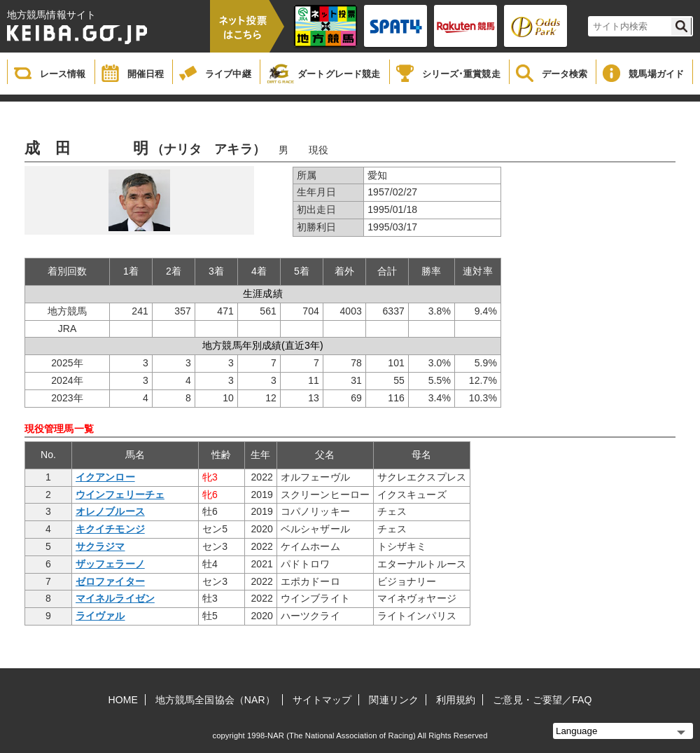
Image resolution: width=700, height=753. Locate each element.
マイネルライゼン (115, 598)
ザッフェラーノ (110, 564)
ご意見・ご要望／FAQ (542, 700)
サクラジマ (100, 546)
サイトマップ (322, 700)
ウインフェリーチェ (120, 495)
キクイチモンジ (110, 529)
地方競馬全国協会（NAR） (215, 700)
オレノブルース (110, 511)
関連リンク (394, 700)
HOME (123, 700)
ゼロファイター (110, 581)
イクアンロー (105, 477)
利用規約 (456, 700)
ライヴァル (100, 616)
